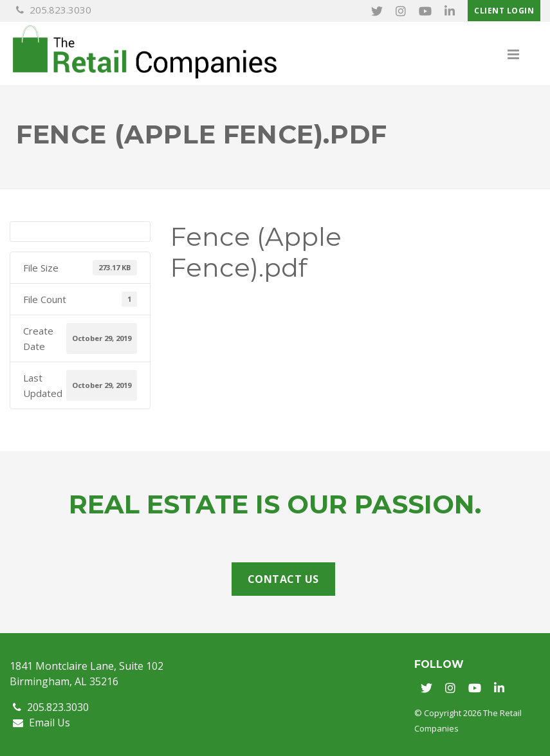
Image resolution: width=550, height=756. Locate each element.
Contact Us (283, 579)
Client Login (504, 11)
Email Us (41, 723)
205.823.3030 (54, 10)
